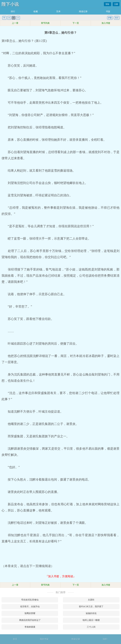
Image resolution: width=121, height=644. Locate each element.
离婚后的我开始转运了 (30, 620)
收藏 (36, 12)
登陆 (108, 4)
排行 (13, 12)
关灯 (117, 18)
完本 (58, 12)
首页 (15, 639)
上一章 (15, 23)
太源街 (91, 600)
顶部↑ (105, 639)
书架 (108, 12)
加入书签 (106, 23)
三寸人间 (91, 627)
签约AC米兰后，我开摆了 (91, 607)
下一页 (76, 23)
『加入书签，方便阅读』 (61, 576)
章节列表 (45, 23)
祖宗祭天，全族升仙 (30, 607)
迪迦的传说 (91, 613)
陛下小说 (10, 4)
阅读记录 (83, 12)
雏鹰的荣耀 (30, 613)
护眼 (110, 18)
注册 (116, 4)
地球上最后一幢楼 (91, 620)
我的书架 (44, 639)
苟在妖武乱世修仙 (30, 600)
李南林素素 (30, 627)
